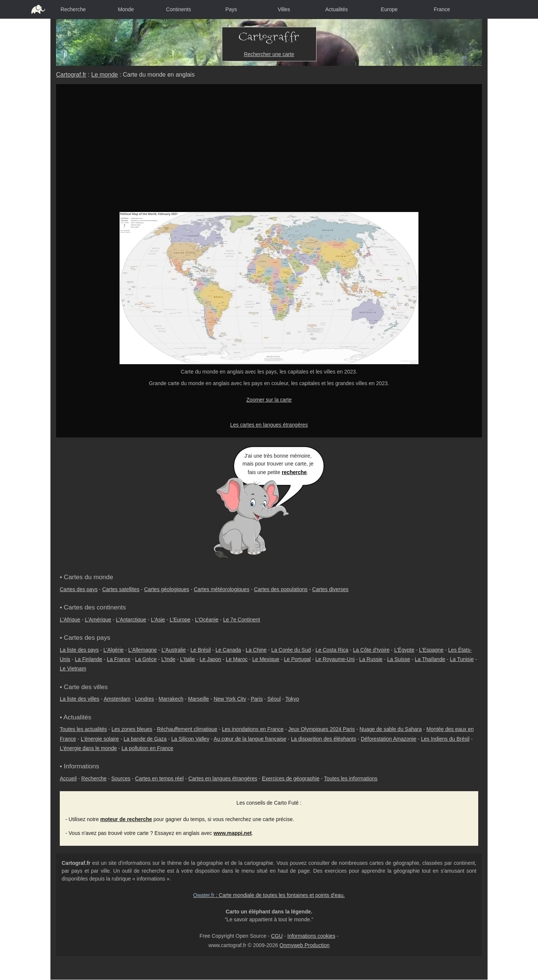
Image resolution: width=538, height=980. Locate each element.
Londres (145, 699)
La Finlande (88, 659)
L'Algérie (114, 650)
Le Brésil (201, 650)
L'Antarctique (131, 620)
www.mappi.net (232, 833)
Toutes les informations (351, 778)
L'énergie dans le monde (88, 748)
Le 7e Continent (242, 620)
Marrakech (171, 699)
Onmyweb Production (304, 945)
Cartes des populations (281, 589)
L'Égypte (404, 650)
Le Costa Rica (332, 650)
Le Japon (210, 659)
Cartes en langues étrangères (223, 778)
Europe (389, 9)
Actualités (336, 9)
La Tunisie (462, 659)
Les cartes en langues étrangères (269, 425)
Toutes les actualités (83, 729)
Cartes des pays (79, 589)
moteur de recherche (126, 819)
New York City (230, 699)
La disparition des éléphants (324, 739)
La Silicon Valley (190, 739)
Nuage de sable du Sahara (391, 729)
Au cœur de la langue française (250, 739)
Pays (231, 9)
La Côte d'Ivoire (371, 650)
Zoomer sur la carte (269, 400)
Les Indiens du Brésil (445, 739)
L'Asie (158, 620)
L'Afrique (70, 620)
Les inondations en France (253, 729)
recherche (294, 472)
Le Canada (228, 650)
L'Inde (168, 659)
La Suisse (398, 659)
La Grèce (146, 659)
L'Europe (180, 620)
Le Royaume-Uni (335, 659)
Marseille (198, 699)
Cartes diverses (330, 589)
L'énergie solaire (100, 739)
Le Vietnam (73, 669)
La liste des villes (80, 699)
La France (119, 659)
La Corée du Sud (291, 650)
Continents (178, 9)
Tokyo (292, 699)
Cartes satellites (121, 589)
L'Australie (174, 650)
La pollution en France (147, 748)
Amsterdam (117, 699)
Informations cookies (311, 936)
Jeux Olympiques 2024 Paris (321, 729)
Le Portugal (297, 659)
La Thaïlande (430, 659)
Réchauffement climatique (187, 729)
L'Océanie (207, 620)
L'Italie (188, 659)
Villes (284, 9)
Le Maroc (236, 659)
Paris (257, 699)
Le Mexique (266, 659)
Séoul (274, 699)
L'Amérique (98, 620)
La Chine (256, 650)
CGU (277, 936)
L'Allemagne (143, 650)
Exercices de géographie (291, 778)
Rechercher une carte (269, 54)
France (442, 9)
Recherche (73, 9)
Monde (126, 9)
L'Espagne (431, 650)
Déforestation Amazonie (389, 739)
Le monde (104, 75)
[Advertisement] (269, 156)
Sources (121, 778)
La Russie (371, 659)
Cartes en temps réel (160, 778)
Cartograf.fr (71, 75)
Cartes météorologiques (222, 589)
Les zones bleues (132, 729)
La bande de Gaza (145, 739)
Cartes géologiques (167, 589)
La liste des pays (79, 650)
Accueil (68, 778)
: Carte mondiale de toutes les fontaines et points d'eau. (269, 895)
